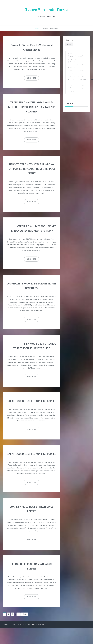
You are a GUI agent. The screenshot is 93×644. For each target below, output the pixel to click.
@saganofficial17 (76, 56)
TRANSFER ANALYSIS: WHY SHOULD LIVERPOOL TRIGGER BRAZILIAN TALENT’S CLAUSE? (32, 107)
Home (38, 28)
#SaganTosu (80, 77)
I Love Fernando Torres (46, 10)
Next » (25, 630)
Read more (32, 78)
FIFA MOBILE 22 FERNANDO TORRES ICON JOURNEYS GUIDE (32, 352)
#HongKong (72, 65)
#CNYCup (71, 77)
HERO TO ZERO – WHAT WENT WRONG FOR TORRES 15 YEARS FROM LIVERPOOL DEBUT (32, 168)
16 (19, 630)
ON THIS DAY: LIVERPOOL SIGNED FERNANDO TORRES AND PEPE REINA (32, 230)
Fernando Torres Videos (50, 28)
